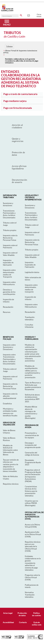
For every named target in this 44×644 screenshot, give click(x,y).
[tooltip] (29, 15)
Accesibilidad (8, 622)
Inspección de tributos (8, 301)
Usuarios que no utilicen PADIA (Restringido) (31, 503)
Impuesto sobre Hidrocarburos (9, 283)
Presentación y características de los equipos (32, 435)
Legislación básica (32, 272)
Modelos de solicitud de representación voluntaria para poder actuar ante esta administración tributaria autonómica (33, 353)
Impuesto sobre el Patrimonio (10, 246)
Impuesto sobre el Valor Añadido (10, 254)
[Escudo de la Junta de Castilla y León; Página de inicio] (7, 11)
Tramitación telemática (30, 318)
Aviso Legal (8, 613)
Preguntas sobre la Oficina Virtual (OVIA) (32, 577)
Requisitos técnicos (11, 484)
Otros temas (39, 15)
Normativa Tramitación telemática (30, 595)
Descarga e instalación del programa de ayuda (33, 445)
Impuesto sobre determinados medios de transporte (31, 288)
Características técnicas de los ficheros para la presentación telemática (31, 491)
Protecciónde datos (22, 614)
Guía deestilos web (37, 623)
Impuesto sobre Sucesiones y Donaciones (9, 347)
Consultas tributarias (29, 326)
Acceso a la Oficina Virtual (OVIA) (32, 526)
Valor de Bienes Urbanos (9, 431)
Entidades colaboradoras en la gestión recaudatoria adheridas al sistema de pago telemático (33, 563)
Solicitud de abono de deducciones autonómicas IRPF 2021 (32, 398)
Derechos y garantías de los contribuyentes (9, 292)
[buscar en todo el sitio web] (21, 15)
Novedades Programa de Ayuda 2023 (33, 462)
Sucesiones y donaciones (8, 204)
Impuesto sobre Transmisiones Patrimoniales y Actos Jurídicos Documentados (9, 359)
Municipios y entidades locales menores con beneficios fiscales (10, 412)
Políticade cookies (36, 614)
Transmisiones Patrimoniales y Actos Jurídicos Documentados (9, 214)
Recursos (7, 312)
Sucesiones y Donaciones (30, 206)
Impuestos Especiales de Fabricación (30, 265)
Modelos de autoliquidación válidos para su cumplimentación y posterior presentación (33, 372)
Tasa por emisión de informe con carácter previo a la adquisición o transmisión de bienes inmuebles (11, 465)
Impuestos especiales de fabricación (8, 263)
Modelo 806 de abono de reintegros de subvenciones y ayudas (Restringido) (31, 412)
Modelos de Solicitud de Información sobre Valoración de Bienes (10, 450)
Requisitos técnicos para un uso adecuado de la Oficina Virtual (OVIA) (33, 546)
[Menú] (7, 23)
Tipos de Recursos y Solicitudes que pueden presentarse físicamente (33, 386)
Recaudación (8, 307)
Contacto (23, 622)
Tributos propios (10, 230)
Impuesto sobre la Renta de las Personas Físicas (10, 238)
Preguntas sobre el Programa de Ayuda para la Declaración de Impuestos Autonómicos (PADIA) (33, 476)
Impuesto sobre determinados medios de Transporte (9, 273)
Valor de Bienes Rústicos (9, 439)
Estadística (7, 404)
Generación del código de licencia (32, 454)
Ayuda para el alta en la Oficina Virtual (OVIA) (33, 534)
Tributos (9, 46)
